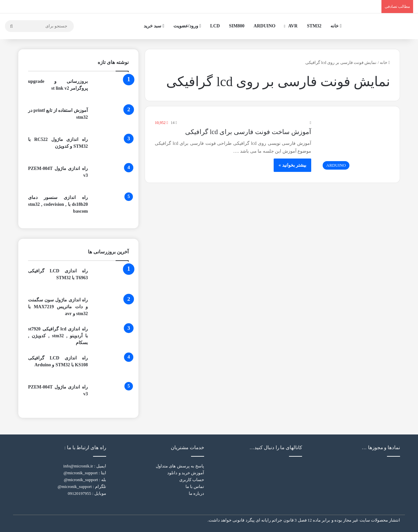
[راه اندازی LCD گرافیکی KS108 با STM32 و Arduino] (111, 367)
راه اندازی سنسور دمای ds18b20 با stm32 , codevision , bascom (58, 204)
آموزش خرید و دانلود (186, 473)
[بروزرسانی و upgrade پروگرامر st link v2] (111, 90)
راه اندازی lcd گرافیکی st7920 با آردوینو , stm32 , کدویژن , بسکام (58, 336)
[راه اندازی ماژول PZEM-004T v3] (111, 177)
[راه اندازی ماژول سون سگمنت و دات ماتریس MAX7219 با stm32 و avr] (111, 309)
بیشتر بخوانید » (292, 165)
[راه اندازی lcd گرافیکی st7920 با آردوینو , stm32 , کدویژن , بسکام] (111, 338)
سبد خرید (154, 26)
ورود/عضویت (187, 26)
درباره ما (196, 493)
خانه (336, 26)
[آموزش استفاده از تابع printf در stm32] (111, 119)
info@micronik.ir (78, 466)
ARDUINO (265, 26)
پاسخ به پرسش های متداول (180, 466)
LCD (215, 26)
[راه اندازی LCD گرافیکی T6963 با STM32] (111, 280)
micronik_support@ (80, 473)
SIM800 (237, 26)
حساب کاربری (192, 480)
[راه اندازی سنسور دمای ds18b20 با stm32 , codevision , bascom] (111, 206)
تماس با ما (195, 486)
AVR (293, 26)
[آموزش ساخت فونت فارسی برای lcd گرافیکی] (355, 146)
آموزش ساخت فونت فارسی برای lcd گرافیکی (248, 132)
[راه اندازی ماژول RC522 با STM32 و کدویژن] (111, 148)
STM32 (314, 26)
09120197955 (79, 493)
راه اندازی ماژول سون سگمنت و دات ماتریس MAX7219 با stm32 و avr (58, 307)
